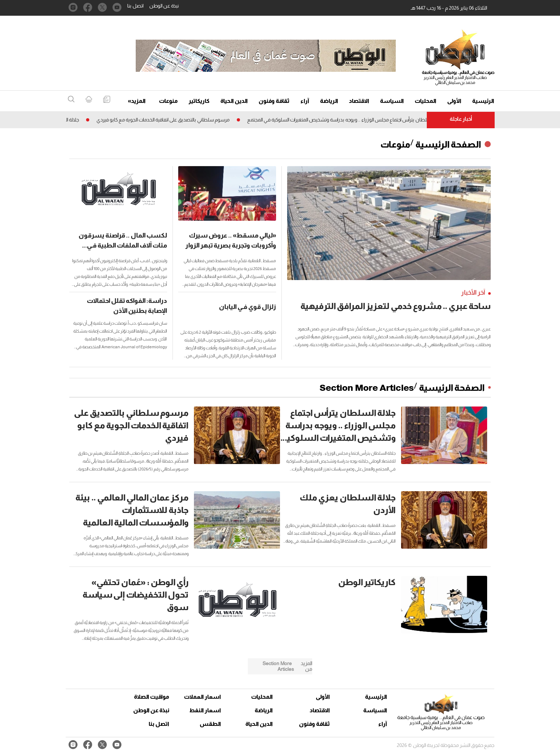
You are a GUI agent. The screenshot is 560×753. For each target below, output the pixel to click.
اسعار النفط (205, 710)
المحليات (426, 101)
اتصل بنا (135, 6)
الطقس (210, 724)
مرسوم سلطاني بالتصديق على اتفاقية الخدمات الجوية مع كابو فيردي (160, 120)
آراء (305, 101)
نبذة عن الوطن (164, 6)
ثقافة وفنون (274, 101)
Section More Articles (367, 388)
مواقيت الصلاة (152, 697)
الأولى (454, 101)
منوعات (168, 101)
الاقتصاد (359, 101)
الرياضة (329, 101)
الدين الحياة (234, 101)
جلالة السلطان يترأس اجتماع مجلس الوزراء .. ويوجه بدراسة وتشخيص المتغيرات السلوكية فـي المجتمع (343, 120)
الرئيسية (483, 101)
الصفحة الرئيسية (448, 144)
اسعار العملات (203, 697)
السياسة (392, 101)
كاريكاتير (199, 101)
